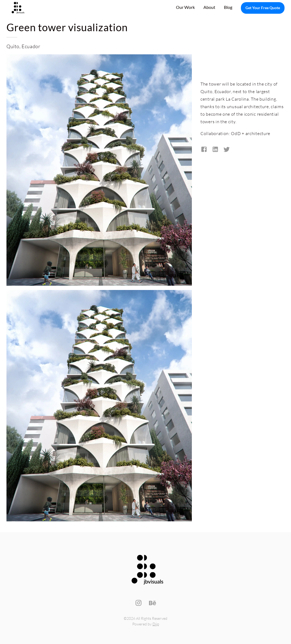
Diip (156, 624)
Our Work (185, 7)
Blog (228, 7)
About (209, 7)
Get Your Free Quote (263, 8)
